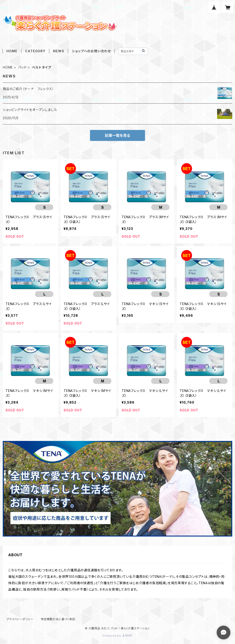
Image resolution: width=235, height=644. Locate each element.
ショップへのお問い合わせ (91, 51)
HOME (12, 51)
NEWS (59, 51)
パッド (22, 67)
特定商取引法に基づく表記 (58, 619)
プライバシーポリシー (20, 619)
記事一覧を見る (117, 135)
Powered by (117, 636)
